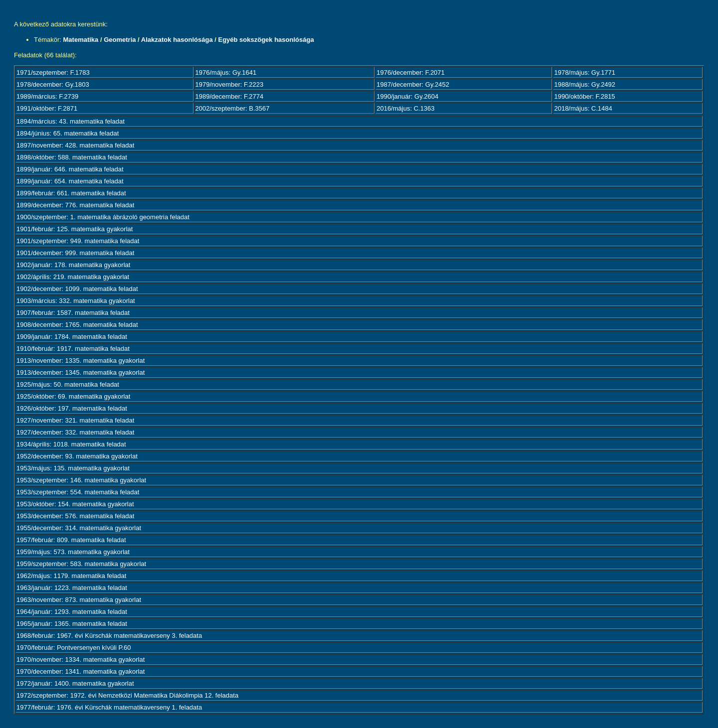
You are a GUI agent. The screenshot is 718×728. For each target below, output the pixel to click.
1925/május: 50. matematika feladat (68, 384)
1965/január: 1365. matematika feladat (72, 624)
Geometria (120, 40)
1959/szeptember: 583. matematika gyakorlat (81, 564)
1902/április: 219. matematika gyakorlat (73, 277)
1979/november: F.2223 (230, 84)
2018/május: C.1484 (583, 108)
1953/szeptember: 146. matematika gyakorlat (81, 480)
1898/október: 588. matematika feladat (72, 157)
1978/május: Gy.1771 (585, 73)
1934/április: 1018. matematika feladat (71, 444)
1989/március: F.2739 (47, 96)
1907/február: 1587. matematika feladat (73, 313)
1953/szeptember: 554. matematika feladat (78, 492)
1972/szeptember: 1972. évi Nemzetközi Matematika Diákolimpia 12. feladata (127, 695)
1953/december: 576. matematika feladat (75, 516)
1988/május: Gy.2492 (585, 84)
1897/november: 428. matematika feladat (75, 145)
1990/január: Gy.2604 (407, 96)
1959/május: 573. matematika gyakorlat (73, 552)
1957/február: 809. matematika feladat (71, 540)
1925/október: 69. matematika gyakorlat (73, 396)
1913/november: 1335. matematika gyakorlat (81, 361)
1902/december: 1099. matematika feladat (77, 289)
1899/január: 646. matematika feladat (70, 169)
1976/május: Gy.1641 (226, 73)
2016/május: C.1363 (405, 108)
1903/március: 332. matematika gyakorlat (76, 301)
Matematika (81, 40)
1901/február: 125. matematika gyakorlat (75, 229)
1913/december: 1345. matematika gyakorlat (81, 372)
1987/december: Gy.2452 (413, 84)
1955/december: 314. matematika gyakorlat (79, 528)
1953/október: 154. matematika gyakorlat (75, 504)
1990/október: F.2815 (584, 96)
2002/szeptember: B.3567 (233, 108)
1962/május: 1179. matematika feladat (71, 576)
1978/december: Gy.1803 (53, 84)
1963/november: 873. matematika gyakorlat (79, 600)
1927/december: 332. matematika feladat (75, 432)
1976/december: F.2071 (411, 73)
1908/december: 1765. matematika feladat (77, 325)
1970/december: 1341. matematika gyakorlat (81, 671)
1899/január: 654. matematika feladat (70, 181)
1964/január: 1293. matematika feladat (72, 612)
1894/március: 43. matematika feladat (71, 121)
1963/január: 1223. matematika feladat (72, 588)
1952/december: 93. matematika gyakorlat (77, 456)
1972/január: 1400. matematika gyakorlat (75, 683)
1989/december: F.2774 (230, 96)
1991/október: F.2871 (47, 108)
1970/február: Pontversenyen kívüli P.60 (74, 648)
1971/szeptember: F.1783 (53, 73)
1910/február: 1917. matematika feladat (73, 349)
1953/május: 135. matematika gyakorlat (73, 468)
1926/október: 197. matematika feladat (72, 408)
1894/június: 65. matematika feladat (68, 133)
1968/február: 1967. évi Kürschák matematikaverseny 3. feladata (109, 636)
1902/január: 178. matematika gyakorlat (73, 265)
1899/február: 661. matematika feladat (71, 193)
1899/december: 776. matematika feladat (75, 205)
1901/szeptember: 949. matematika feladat (78, 241)
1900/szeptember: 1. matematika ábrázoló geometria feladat (103, 217)
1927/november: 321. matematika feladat (75, 420)
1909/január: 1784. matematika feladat (72, 337)
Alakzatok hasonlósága (177, 40)
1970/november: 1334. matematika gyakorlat (81, 659)
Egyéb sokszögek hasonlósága (266, 40)
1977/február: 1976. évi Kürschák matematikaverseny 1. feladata (109, 707)
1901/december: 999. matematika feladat (75, 253)
